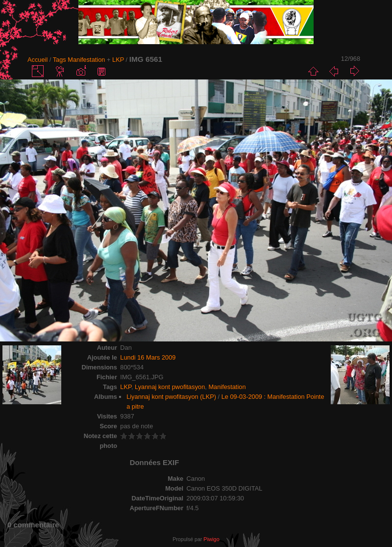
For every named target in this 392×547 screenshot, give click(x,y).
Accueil (37, 60)
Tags (60, 60)
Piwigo (211, 539)
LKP (118, 60)
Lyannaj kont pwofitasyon (170, 387)
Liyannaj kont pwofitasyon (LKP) (171, 397)
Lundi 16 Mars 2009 (148, 357)
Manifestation (86, 60)
